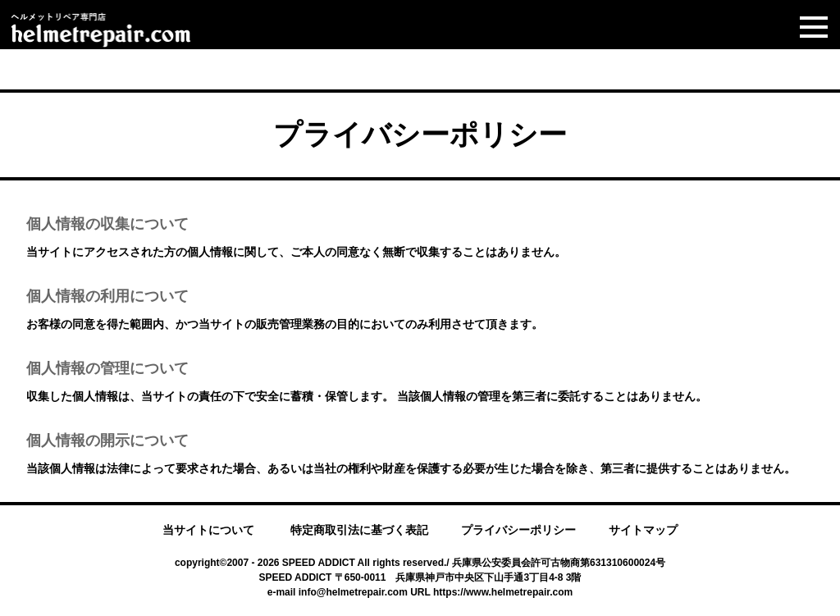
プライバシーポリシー (518, 530)
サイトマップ (643, 530)
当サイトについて (208, 530)
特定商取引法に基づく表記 (359, 530)
